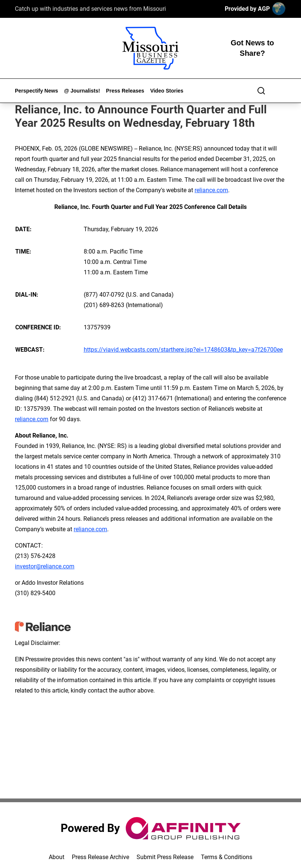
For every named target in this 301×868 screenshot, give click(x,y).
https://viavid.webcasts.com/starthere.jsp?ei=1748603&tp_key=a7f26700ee (183, 350)
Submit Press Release (165, 857)
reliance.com (211, 190)
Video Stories (167, 91)
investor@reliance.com (45, 566)
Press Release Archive (100, 857)
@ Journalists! (82, 91)
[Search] (261, 91)
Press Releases (125, 91)
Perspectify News (36, 91)
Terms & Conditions (227, 857)
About (57, 857)
